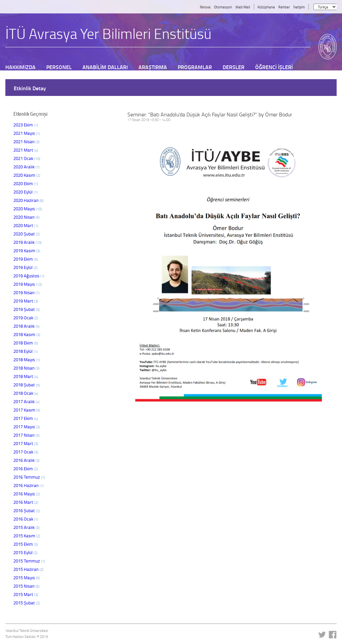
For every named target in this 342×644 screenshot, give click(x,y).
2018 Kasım (27, 334)
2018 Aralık (26, 326)
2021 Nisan (26, 142)
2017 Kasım (27, 410)
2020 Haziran (28, 200)
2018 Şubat (27, 385)
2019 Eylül (25, 267)
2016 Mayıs (27, 494)
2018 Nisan (26, 368)
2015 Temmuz (29, 561)
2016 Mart (26, 502)
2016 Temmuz (29, 477)
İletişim (299, 7)
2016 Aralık (26, 460)
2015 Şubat (27, 603)
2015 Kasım (27, 536)
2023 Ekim (26, 125)
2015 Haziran (28, 569)
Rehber (284, 7)
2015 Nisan (26, 586)
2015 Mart (26, 594)
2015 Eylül (25, 552)
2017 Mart (26, 443)
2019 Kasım (27, 251)
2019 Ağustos (29, 276)
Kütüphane (266, 7)
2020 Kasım (27, 175)
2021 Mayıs (27, 133)
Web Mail (243, 7)
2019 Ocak (26, 318)
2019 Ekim (26, 259)
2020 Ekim (26, 183)
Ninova (205, 7)
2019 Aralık (27, 242)
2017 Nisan (26, 435)
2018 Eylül (25, 351)
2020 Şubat (27, 234)
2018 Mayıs (27, 360)
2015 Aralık (26, 527)
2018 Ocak (26, 393)
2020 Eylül (25, 192)
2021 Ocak (27, 158)
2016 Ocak (26, 519)
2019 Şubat (27, 309)
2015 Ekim (26, 544)
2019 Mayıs (28, 284)
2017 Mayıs (27, 427)
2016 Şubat (27, 511)
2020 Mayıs (28, 209)
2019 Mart (26, 301)
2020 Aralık (26, 167)
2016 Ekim (26, 469)
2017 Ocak (26, 452)
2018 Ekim (26, 343)
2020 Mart (26, 225)
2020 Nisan (26, 217)
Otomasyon (223, 7)
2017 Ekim (26, 418)
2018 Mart (26, 376)
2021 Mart (26, 150)
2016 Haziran (28, 485)
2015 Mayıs (27, 578)
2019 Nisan (26, 292)
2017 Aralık (26, 401)
